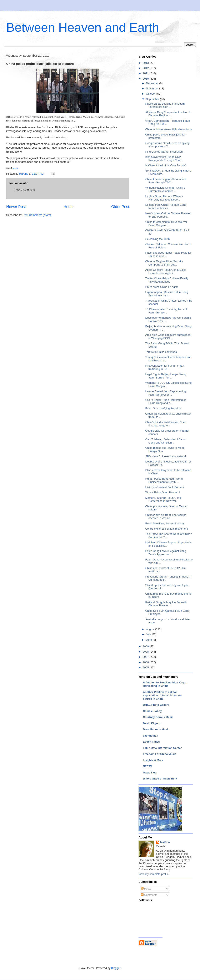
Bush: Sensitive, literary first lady (165, 523)
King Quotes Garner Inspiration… (165, 152)
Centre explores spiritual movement (166, 529)
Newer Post (16, 207)
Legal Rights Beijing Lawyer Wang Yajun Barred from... (166, 376)
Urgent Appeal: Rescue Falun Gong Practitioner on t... (167, 294)
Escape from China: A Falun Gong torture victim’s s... (166, 206)
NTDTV (147, 766)
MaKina (165, 842)
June (149, 640)
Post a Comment (25, 190)
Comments (149, 895)
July (149, 634)
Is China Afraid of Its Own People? (166, 165)
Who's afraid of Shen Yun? (160, 779)
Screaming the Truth (157, 239)
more (15, 168)
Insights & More (153, 760)
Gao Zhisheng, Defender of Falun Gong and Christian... (165, 441)
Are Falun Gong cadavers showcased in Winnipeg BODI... (168, 336)
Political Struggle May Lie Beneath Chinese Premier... (166, 604)
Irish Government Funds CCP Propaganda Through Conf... (164, 159)
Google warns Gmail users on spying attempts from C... (167, 145)
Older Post (120, 207)
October (151, 94)
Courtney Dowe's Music (158, 717)
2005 (146, 667)
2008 (146, 652)
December (153, 83)
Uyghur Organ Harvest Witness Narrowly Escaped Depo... (164, 198)
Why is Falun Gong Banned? (162, 492)
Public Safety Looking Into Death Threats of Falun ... (165, 105)
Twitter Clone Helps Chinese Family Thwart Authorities (167, 280)
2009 (146, 646)
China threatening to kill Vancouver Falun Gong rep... (166, 224)
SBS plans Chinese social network (166, 456)
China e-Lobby (152, 711)
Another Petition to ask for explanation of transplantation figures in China (162, 695)
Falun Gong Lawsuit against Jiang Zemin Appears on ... (166, 553)
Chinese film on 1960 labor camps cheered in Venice (166, 517)
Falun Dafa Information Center (162, 748)
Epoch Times (151, 742)
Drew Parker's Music (156, 729)
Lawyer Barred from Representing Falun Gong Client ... (166, 393)
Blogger (116, 968)
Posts (146, 889)
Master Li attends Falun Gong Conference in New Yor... (163, 499)
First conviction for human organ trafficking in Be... (165, 367)
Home (69, 207)
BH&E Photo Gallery (156, 705)
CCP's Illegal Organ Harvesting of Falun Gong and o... (165, 402)
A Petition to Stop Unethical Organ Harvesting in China (165, 684)
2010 (146, 79)
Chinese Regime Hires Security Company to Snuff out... (164, 263)
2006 (146, 662)
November (153, 88)
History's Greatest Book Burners (164, 487)
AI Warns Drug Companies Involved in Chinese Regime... (168, 114)
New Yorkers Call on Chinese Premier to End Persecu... (168, 215)
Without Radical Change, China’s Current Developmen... (165, 189)
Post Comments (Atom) (37, 215)
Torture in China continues (161, 352)
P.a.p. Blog (150, 773)
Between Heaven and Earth (83, 27)
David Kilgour (152, 723)
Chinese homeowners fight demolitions (168, 129)
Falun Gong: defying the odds (163, 408)
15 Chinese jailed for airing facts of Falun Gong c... (166, 311)
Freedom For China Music (160, 754)
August (151, 629)
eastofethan (151, 736)
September (153, 99)
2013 (146, 63)
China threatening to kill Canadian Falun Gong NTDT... (166, 181)
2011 (146, 73)
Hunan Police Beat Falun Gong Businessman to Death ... (164, 480)
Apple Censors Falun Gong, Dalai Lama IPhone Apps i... (165, 271)
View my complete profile (154, 874)
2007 (146, 657)
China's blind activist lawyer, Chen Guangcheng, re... (166, 424)
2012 (146, 68)
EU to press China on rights (162, 287)
